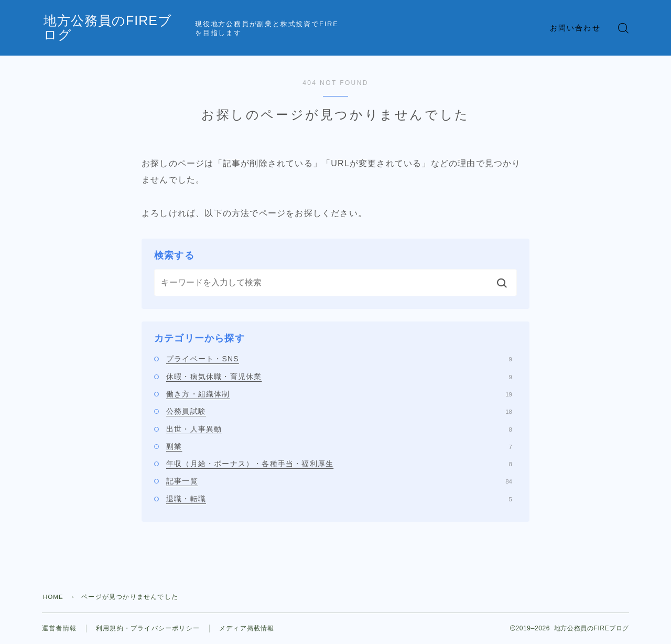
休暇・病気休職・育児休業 (339, 377)
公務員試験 (339, 411)
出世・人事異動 (339, 429)
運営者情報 (59, 628)
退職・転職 (339, 499)
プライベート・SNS (339, 359)
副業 (339, 446)
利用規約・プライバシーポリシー (148, 628)
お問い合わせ (575, 28)
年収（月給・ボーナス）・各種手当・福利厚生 (339, 464)
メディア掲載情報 (247, 628)
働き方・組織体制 (339, 394)
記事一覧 (339, 481)
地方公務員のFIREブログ (128, 28)
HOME (54, 597)
